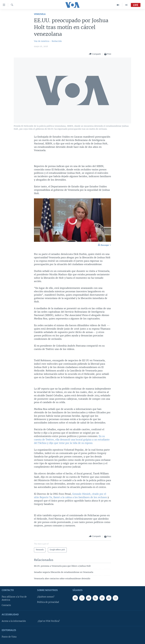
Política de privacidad (48, 602)
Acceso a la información (14, 621)
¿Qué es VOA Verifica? (49, 621)
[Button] (95, 54)
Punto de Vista (9, 637)
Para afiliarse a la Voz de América (14, 598)
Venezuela (40, 14)
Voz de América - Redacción (48, 41)
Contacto (6, 605)
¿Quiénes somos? (46, 597)
